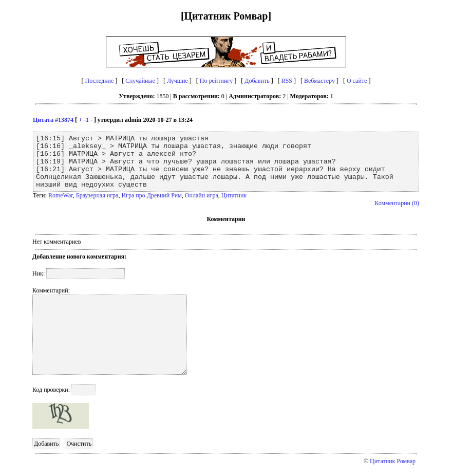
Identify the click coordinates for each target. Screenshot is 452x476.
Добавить (257, 81)
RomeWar (61, 195)
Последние (100, 81)
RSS (287, 81)
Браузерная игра (97, 195)
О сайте (357, 81)
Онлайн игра (202, 195)
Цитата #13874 (53, 120)
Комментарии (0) (397, 203)
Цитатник (234, 195)
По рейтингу (216, 81)
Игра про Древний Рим (151, 195)
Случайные (140, 81)
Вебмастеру (319, 81)
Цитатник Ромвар (393, 461)
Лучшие (177, 81)
